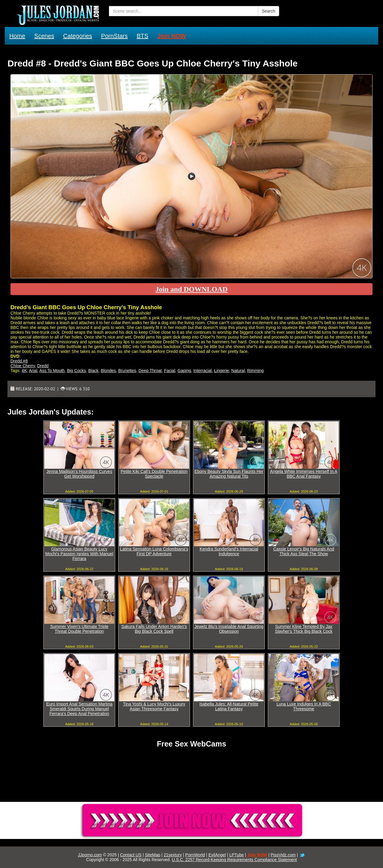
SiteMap (152, 855)
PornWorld (195, 855)
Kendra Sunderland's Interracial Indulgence (229, 551)
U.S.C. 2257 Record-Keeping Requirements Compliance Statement (234, 860)
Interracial (202, 371)
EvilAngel (217, 855)
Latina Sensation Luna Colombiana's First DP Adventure (154, 551)
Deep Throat (150, 371)
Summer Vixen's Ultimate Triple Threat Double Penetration (79, 629)
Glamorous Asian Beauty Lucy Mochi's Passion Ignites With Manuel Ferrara (79, 554)
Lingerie (222, 371)
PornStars (114, 36)
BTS (143, 36)
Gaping (184, 371)
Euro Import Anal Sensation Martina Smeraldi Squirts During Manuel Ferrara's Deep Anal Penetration (79, 709)
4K (24, 371)
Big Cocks (76, 371)
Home (17, 36)
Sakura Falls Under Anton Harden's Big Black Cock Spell (154, 629)
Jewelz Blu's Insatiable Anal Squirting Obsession (229, 629)
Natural (238, 371)
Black (93, 371)
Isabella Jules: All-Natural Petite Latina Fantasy (229, 706)
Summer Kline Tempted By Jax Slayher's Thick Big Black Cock (304, 629)
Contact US (131, 855)
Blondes (108, 371)
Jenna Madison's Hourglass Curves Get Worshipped (79, 474)
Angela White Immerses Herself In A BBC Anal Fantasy (304, 474)
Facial (170, 371)
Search (268, 11)
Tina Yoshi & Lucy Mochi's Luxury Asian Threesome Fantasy (154, 706)
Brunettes (127, 371)
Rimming (255, 371)
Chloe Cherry (23, 366)
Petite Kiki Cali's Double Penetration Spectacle (154, 474)
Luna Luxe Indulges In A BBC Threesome (304, 706)
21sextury (173, 855)
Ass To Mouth (52, 371)
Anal (33, 371)
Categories (78, 36)
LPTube (237, 855)
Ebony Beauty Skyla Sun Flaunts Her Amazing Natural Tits (229, 474)
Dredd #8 (19, 361)
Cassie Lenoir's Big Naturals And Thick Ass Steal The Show (304, 551)
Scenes (44, 36)
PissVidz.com (283, 855)
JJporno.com (90, 855)
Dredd (43, 366)
